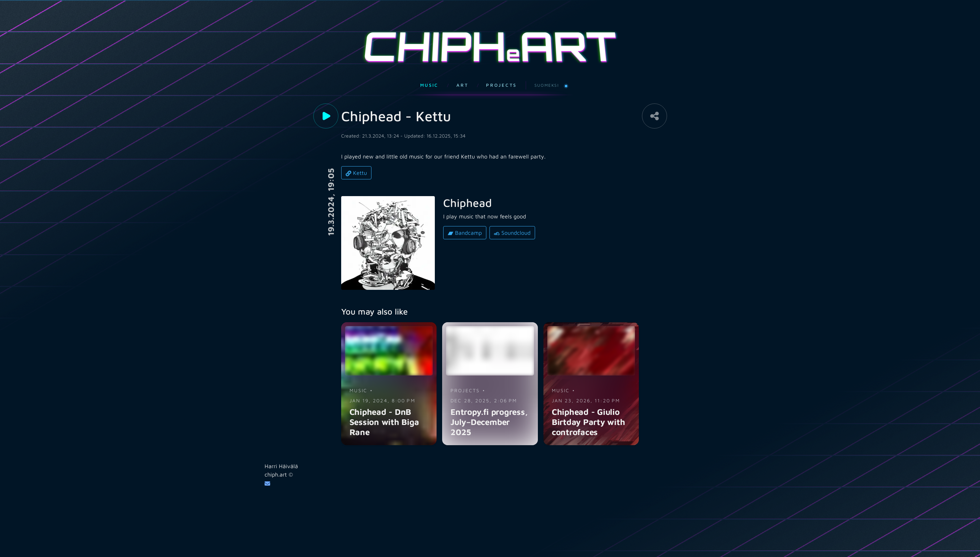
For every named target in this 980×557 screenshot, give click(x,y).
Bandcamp (465, 223)
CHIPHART (490, 42)
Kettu (356, 164)
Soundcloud (512, 223)
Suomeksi (547, 76)
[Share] (654, 107)
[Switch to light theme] (566, 76)
